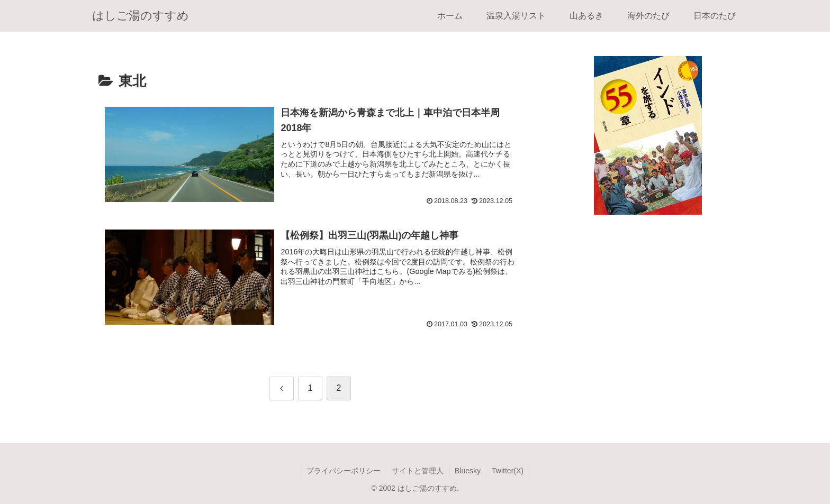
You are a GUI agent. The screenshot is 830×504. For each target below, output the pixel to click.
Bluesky (468, 471)
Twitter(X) (508, 471)
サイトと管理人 (418, 471)
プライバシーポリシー (344, 471)
